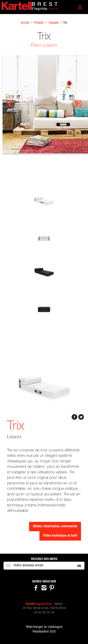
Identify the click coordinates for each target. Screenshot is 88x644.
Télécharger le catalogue (44, 627)
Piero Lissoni (44, 46)
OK (79, 566)
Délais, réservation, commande (55, 526)
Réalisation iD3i (44, 632)
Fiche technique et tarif (60, 536)
